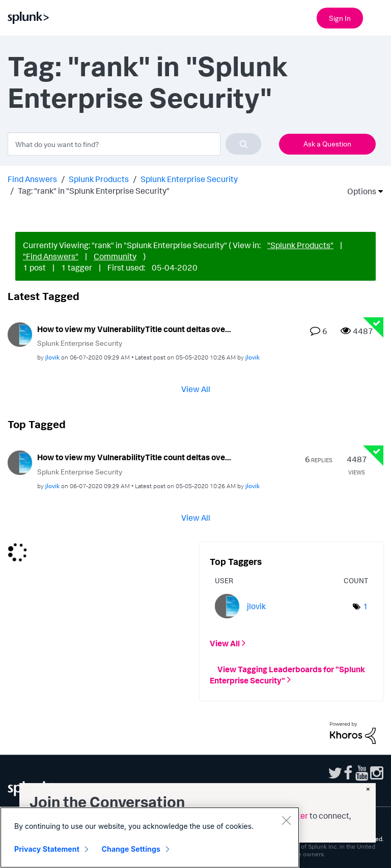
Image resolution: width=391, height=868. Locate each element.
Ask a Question (327, 144)
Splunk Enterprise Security (189, 179)
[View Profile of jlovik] (52, 357)
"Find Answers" (51, 256)
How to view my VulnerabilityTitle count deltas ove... (134, 329)
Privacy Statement (47, 849)
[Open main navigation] (377, 17)
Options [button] (358, 191)
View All (196, 389)
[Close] (286, 820)
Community (115, 256)
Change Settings (131, 849)
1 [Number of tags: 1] (366, 606)
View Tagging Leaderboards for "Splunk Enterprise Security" (287, 674)
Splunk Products (99, 179)
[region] (150, 837)
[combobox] (134, 144)
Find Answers (32, 179)
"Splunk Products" (300, 245)
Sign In (340, 18)
